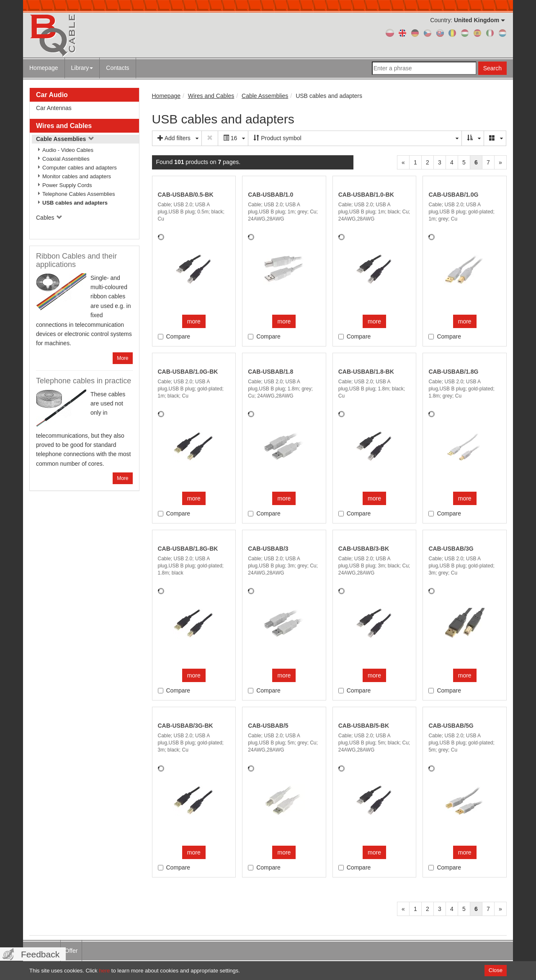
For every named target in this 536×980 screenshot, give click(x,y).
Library (82, 68)
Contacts (117, 68)
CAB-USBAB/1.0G (453, 195)
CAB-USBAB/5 (268, 726)
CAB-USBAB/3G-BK (186, 726)
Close (496, 970)
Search (492, 68)
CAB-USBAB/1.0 (271, 195)
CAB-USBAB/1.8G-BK (188, 549)
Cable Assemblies (65, 139)
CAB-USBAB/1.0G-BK (188, 372)
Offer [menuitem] (71, 951)
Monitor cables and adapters (77, 176)
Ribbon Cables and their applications (76, 260)
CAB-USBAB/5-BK (364, 726)
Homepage (44, 68)
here (104, 971)
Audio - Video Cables (68, 150)
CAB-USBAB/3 (268, 549)
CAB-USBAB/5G (451, 726)
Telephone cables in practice (84, 381)
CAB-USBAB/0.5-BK (186, 195)
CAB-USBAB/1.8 (271, 372)
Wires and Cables (64, 126)
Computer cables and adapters (80, 168)
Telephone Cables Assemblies (79, 194)
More (122, 358)
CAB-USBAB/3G (451, 549)
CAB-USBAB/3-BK (364, 549)
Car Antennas (54, 108)
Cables (49, 218)
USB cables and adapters (75, 203)
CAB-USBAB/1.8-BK (366, 372)
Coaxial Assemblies (66, 159)
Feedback (40, 954)
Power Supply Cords (67, 185)
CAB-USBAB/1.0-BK (366, 195)
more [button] (194, 321)
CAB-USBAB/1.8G (453, 372)
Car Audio (52, 95)
